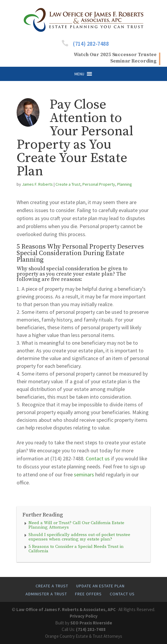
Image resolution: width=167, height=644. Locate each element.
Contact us (98, 458)
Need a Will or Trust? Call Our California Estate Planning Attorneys (76, 525)
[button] (79, 74)
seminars (84, 474)
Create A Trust (52, 586)
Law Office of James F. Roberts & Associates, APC (66, 609)
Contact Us (122, 594)
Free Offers (88, 594)
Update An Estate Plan (100, 586)
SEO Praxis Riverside (91, 623)
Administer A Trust (46, 594)
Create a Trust (68, 184)
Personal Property (99, 184)
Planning (125, 184)
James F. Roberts (37, 184)
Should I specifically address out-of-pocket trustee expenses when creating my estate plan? (79, 537)
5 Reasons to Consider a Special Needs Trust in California (76, 549)
